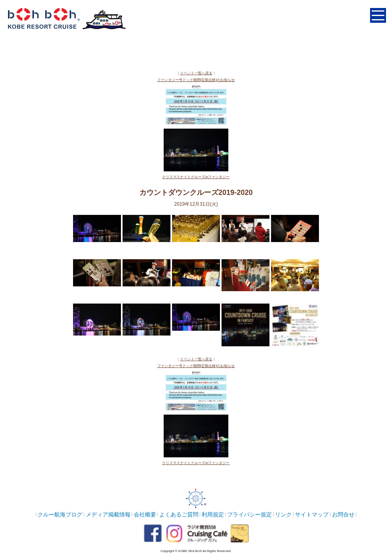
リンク (283, 514)
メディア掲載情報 (108, 514)
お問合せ (343, 514)
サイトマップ (312, 514)
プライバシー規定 (249, 514)
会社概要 (145, 514)
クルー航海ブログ (60, 514)
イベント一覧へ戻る (196, 73)
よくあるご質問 (179, 514)
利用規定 (213, 514)
